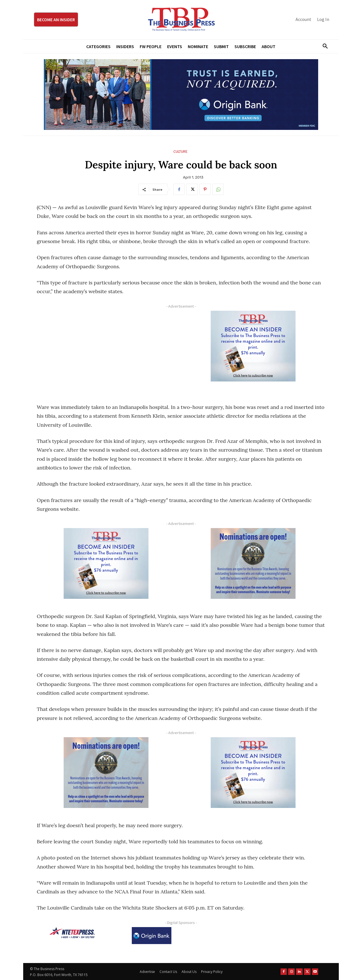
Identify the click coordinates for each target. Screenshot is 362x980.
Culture (180, 152)
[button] (323, 46)
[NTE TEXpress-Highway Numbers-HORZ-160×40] (72, 933)
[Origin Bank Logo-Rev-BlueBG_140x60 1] (152, 936)
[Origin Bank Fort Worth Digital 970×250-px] (181, 95)
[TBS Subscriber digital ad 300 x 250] (253, 346)
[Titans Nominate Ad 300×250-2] (253, 563)
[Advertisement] (106, 350)
